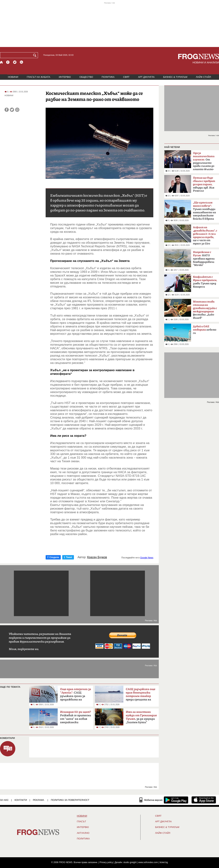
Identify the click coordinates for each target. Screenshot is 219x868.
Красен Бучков (97, 557)
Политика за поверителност (70, 800)
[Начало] (2, 62)
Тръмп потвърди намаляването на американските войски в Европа (204, 211)
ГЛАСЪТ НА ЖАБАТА (39, 77)
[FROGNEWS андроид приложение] (176, 800)
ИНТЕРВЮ (65, 77)
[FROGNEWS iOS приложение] (204, 800)
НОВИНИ (13, 77)
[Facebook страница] (8, 62)
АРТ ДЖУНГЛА (146, 77)
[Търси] (35, 55)
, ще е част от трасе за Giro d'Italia (205, 237)
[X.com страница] (15, 62)
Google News (147, 558)
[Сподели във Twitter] (12, 110)
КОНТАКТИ (21, 800)
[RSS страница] (22, 62)
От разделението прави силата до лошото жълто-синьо (204, 162)
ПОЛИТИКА (108, 77)
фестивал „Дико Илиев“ (205, 310)
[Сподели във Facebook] (7, 110)
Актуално (83, 833)
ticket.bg (164, 862)
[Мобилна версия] (151, 800)
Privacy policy (106, 862)
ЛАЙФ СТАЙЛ (203, 77)
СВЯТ (126, 77)
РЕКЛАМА (39, 800)
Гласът (81, 822)
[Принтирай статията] (17, 110)
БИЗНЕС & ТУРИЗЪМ (175, 77)
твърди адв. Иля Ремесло (204, 184)
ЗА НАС (4, 800)
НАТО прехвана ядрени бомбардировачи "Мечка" (204, 259)
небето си (205, 330)
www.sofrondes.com (148, 862)
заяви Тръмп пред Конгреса (205, 282)
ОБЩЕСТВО (86, 77)
